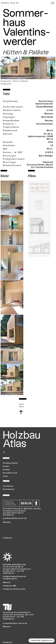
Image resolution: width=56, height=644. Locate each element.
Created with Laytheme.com (42, 640)
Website (7, 522)
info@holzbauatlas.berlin (14, 576)
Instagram (8, 642)
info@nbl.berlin (10, 579)
